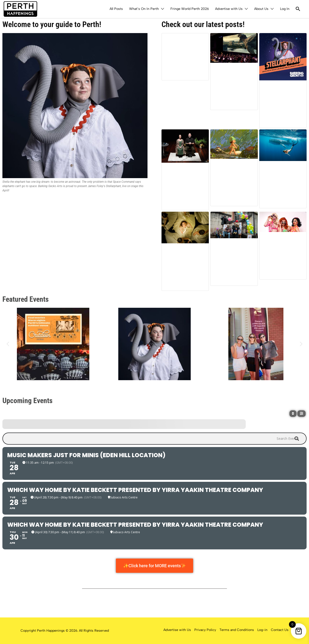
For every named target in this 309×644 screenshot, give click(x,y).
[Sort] (293, 414)
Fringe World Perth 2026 (190, 9)
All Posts (116, 9)
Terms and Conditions (237, 630)
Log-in (262, 630)
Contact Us (280, 630)
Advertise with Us (229, 9)
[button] (8, 344)
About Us (261, 9)
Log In (285, 9)
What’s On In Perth (144, 9)
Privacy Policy (205, 630)
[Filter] (302, 414)
